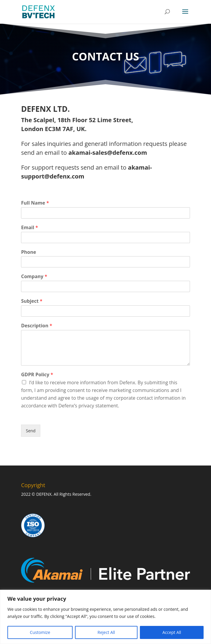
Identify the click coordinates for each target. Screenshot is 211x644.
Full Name (35, 203)
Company (34, 276)
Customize (40, 632)
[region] (105, 617)
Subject (32, 301)
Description (37, 326)
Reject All (106, 632)
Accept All (172, 632)
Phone (28, 252)
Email (29, 228)
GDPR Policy (37, 375)
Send (31, 431)
